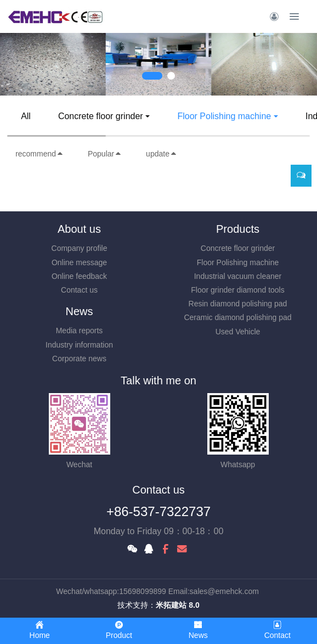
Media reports (80, 331)
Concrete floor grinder (101, 116)
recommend (39, 154)
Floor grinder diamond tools (237, 290)
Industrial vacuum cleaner (238, 276)
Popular (105, 154)
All (26, 116)
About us (79, 229)
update (162, 154)
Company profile (80, 248)
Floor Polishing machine (224, 116)
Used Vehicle (238, 332)
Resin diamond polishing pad (238, 304)
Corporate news (79, 359)
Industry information (79, 345)
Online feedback (79, 276)
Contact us (79, 290)
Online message (79, 262)
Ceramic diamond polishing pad (237, 317)
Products (238, 229)
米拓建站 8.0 (177, 605)
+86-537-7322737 (158, 511)
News (79, 311)
